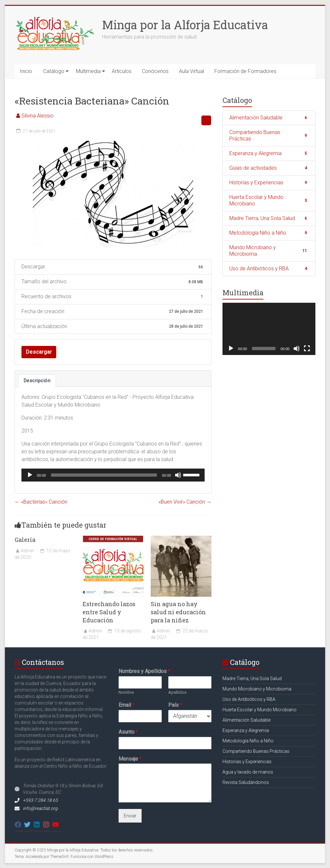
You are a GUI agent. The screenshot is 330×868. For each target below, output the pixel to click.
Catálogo (54, 71)
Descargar (39, 352)
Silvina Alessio (38, 116)
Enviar (130, 816)
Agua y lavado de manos (248, 772)
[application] (113, 475)
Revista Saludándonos (246, 782)
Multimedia (88, 71)
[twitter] (28, 825)
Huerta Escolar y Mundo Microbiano (269, 200)
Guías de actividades (269, 168)
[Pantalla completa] (307, 348)
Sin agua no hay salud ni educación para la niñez (178, 612)
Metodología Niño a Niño (269, 233)
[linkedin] (38, 825)
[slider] (104, 475)
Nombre (126, 692)
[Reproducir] (30, 475)
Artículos (122, 71)
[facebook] (19, 825)
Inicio (26, 71)
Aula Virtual (191, 71)
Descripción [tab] (37, 381)
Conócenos (155, 71)
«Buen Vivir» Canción (185, 502)
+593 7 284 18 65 (40, 800)
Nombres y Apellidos (144, 671)
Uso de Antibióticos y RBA (269, 269)
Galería (25, 540)
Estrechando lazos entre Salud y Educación (109, 612)
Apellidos (177, 692)
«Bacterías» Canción (41, 502)
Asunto (128, 732)
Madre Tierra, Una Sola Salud (269, 218)
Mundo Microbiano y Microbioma (269, 251)
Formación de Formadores (245, 71)
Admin (27, 551)
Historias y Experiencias (269, 183)
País (175, 705)
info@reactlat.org (40, 808)
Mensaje (130, 759)
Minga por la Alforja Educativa (185, 25)
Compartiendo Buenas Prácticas (269, 135)
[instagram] (47, 825)
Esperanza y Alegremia (269, 153)
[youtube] (57, 825)
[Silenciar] (178, 475)
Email (127, 705)
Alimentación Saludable (269, 118)
